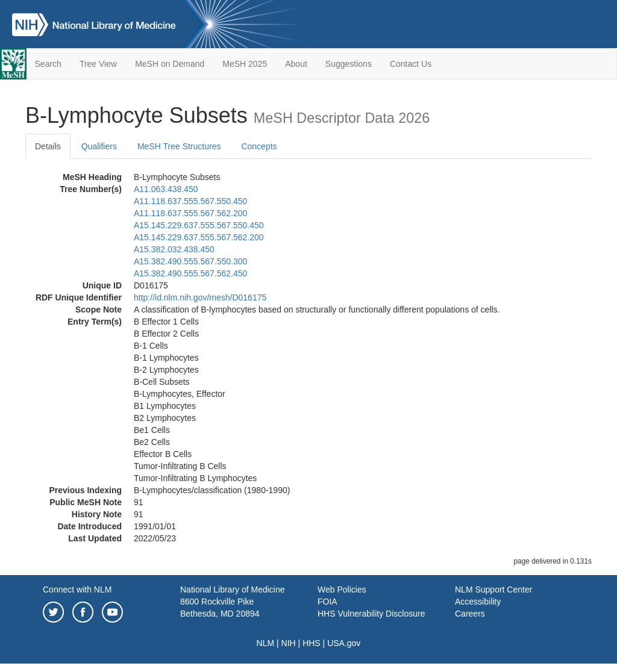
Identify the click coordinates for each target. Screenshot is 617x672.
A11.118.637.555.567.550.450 (190, 201)
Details (48, 146)
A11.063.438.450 (166, 189)
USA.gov (344, 643)
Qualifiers (99, 146)
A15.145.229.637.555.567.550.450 (199, 225)
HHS (312, 643)
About (296, 64)
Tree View (98, 64)
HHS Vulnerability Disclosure (371, 614)
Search (48, 64)
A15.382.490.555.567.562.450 (190, 273)
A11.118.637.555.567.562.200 (190, 213)
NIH (289, 643)
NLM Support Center (493, 590)
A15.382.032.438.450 (174, 249)
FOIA (327, 602)
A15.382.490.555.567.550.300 (190, 261)
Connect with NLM (77, 590)
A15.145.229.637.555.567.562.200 (199, 237)
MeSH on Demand (170, 64)
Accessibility (478, 602)
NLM (266, 643)
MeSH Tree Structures (179, 146)
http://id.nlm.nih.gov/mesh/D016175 (200, 297)
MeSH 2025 (245, 64)
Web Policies (342, 590)
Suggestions (349, 64)
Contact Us (411, 64)
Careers (470, 614)
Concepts (259, 146)
